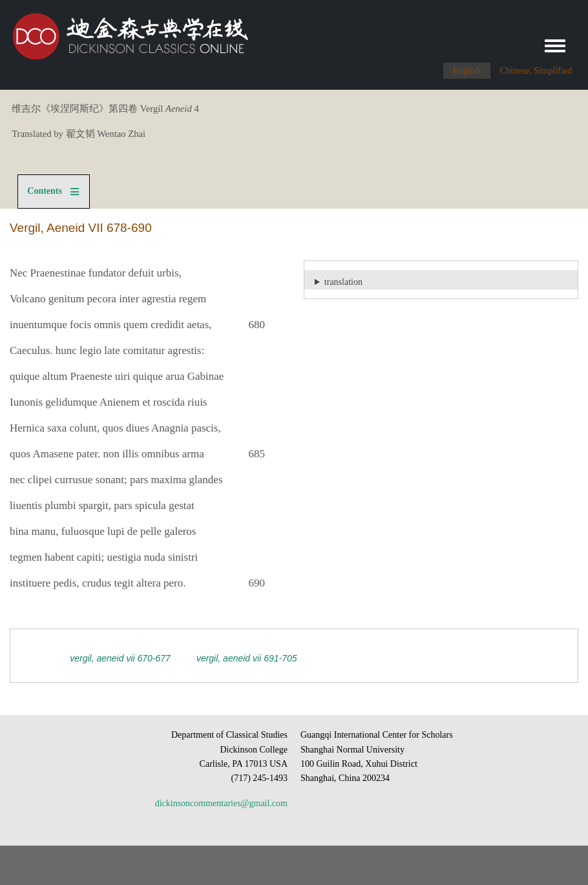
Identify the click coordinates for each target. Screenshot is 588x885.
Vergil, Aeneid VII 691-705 (247, 658)
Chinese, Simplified (536, 71)
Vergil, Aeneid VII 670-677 (120, 658)
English (467, 71)
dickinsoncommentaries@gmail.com (221, 803)
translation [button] (343, 282)
